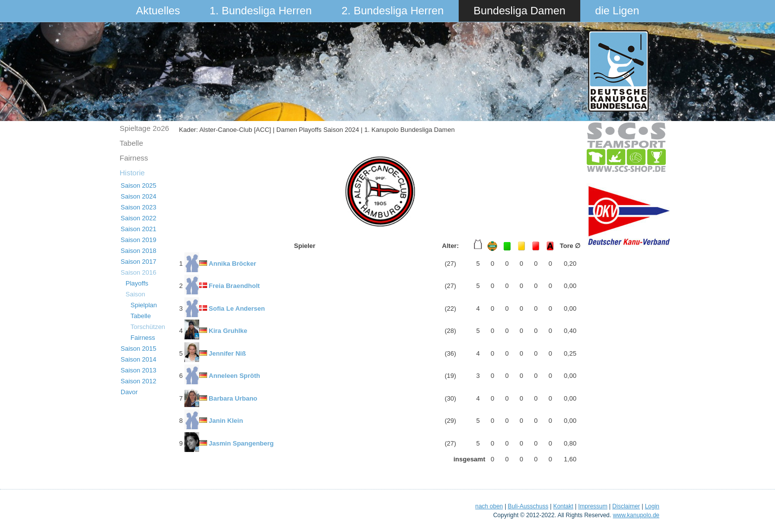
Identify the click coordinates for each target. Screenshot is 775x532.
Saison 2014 (138, 359)
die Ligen (617, 11)
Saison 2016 (138, 272)
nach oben (489, 506)
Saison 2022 (138, 218)
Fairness (134, 158)
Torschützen (148, 327)
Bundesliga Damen (519, 11)
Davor (129, 392)
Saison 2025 (138, 185)
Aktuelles (158, 11)
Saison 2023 (138, 207)
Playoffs (137, 283)
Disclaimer (626, 506)
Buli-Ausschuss (528, 506)
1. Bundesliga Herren (261, 11)
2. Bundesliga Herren (393, 11)
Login (652, 506)
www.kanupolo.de (636, 515)
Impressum (593, 506)
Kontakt (563, 506)
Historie (132, 173)
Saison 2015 (138, 348)
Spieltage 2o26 (144, 128)
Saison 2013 (138, 370)
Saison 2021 (138, 229)
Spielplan (144, 305)
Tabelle (131, 143)
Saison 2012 (138, 381)
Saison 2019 (138, 240)
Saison (135, 294)
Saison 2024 (138, 196)
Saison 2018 (138, 251)
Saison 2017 (138, 262)
